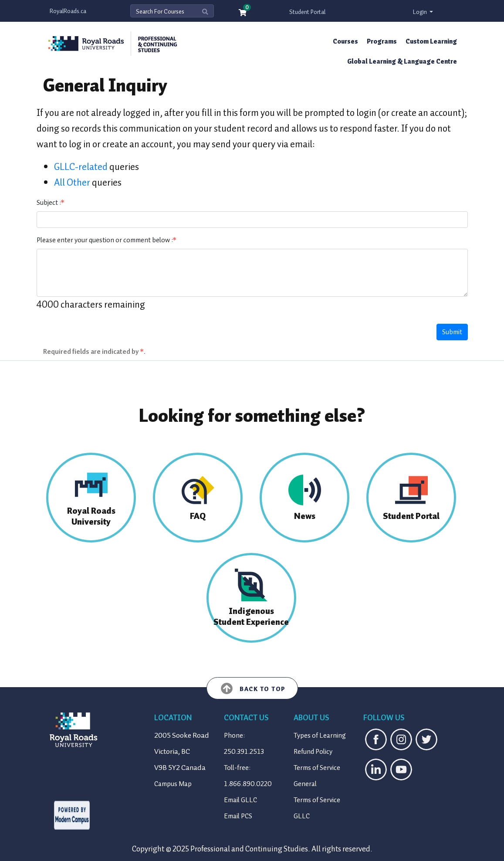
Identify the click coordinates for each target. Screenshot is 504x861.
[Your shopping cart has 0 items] (243, 13)
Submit (452, 332)
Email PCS (238, 816)
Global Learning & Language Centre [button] (402, 61)
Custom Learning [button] (431, 41)
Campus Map (173, 784)
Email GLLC (240, 800)
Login (421, 12)
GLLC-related (81, 167)
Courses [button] (345, 41)
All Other (72, 182)
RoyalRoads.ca (68, 11)
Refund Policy (313, 752)
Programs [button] (382, 41)
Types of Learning (320, 736)
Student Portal (307, 12)
